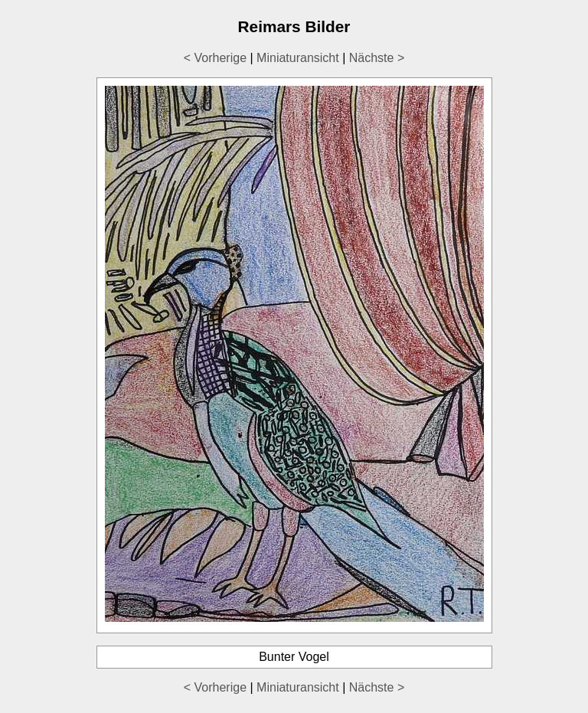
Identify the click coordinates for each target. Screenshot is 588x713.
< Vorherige (215, 58)
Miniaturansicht (298, 58)
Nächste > (377, 58)
